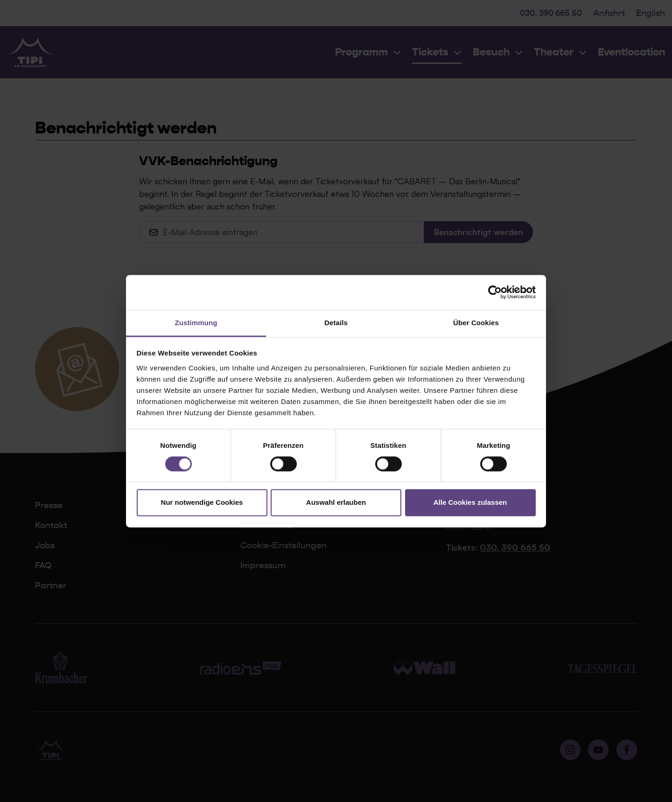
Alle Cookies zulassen (470, 503)
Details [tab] (336, 323)
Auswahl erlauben (336, 503)
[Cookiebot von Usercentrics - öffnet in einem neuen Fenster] (495, 292)
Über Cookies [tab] (476, 323)
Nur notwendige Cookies (202, 503)
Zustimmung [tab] (196, 323)
